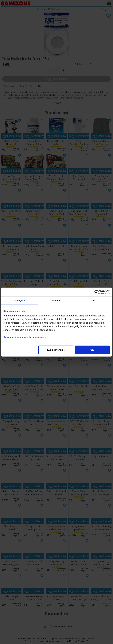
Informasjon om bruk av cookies (32, 638)
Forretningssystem (33, 641)
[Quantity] (57, 70)
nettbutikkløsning (53, 641)
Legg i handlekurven (56, 79)
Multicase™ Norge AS (79, 641)
